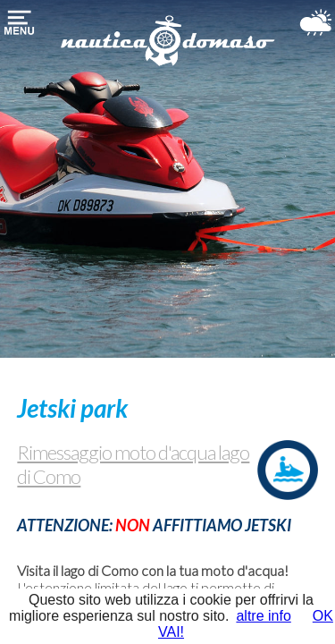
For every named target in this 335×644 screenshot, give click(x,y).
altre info (263, 616)
